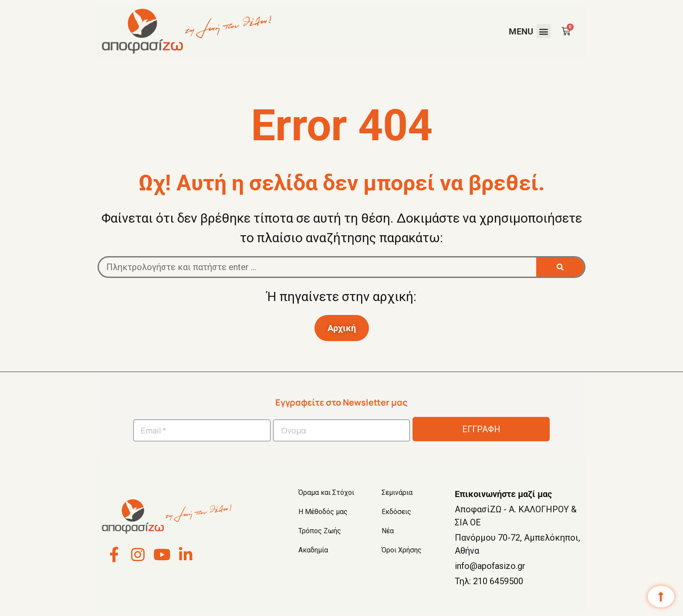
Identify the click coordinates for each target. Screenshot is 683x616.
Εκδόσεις (396, 512)
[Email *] (202, 430)
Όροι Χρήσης (402, 550)
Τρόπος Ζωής (320, 531)
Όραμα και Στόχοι (326, 492)
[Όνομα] (342, 430)
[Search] (560, 267)
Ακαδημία (313, 550)
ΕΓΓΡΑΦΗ (481, 429)
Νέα (388, 531)
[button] (544, 31)
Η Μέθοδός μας (323, 512)
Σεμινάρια (397, 492)
